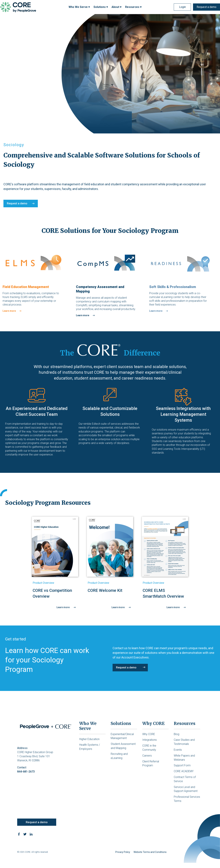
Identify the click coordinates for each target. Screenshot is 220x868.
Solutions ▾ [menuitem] (101, 7)
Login (182, 7)
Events (178, 750)
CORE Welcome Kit (105, 590)
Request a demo (207, 7)
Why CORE (149, 734)
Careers (147, 756)
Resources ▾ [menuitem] (133, 7)
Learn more (9, 311)
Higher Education (89, 739)
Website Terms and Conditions (150, 852)
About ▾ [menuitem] (116, 7)
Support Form (182, 765)
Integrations (150, 740)
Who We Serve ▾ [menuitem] (79, 7)
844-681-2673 (26, 772)
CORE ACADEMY (184, 771)
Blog (177, 734)
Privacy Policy (123, 852)
